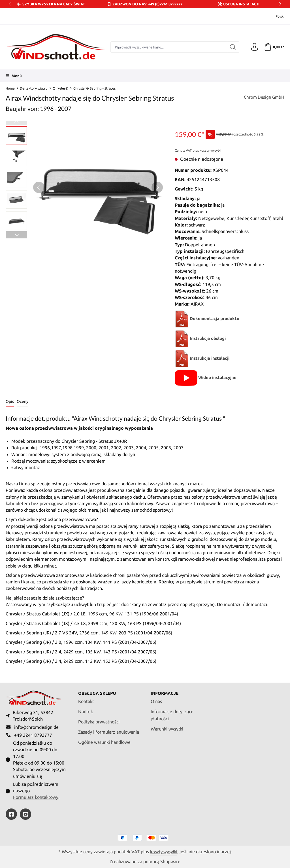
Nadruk (86, 710)
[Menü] (14, 76)
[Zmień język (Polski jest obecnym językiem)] (276, 16)
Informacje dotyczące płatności (172, 713)
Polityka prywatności (99, 720)
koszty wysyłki (164, 851)
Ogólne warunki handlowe (104, 740)
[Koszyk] (274, 47)
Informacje (165, 691)
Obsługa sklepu (98, 691)
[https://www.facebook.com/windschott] (11, 814)
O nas (156, 699)
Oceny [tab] (23, 401)
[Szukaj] (231, 47)
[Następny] (157, 187)
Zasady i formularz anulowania (109, 730)
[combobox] (168, 47)
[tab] (10, 402)
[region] (85, 187)
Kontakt (86, 699)
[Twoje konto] (253, 47)
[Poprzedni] (39, 187)
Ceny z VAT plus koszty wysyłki (198, 150)
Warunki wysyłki (167, 727)
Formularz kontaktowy (36, 797)
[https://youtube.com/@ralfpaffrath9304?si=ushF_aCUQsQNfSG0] (25, 814)
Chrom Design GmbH (263, 97)
